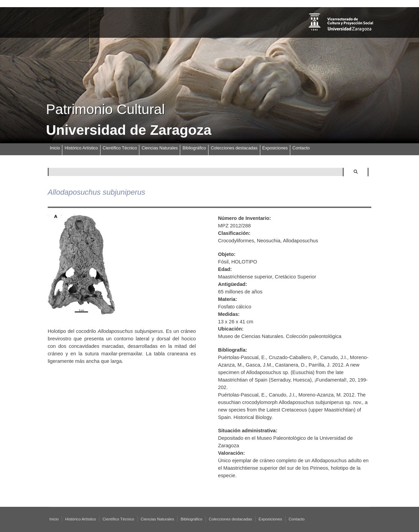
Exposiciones (275, 148)
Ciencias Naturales (160, 148)
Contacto (301, 148)
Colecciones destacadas (234, 148)
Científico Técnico (120, 148)
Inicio (55, 148)
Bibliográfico (194, 148)
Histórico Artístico (81, 148)
